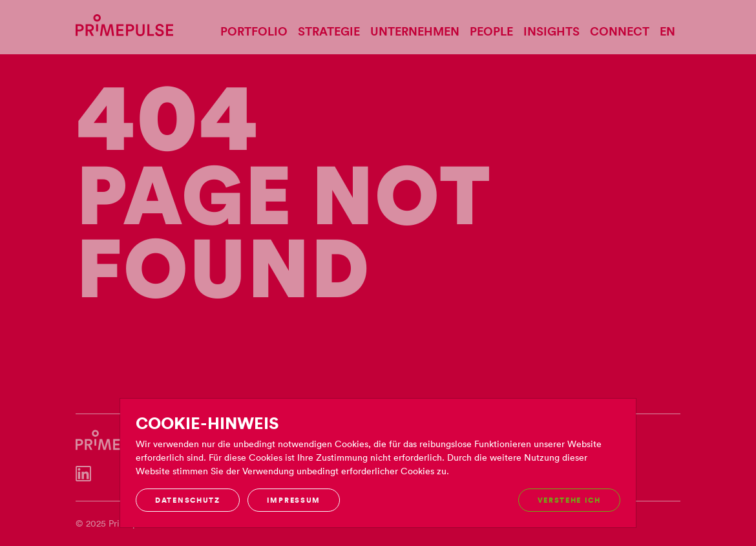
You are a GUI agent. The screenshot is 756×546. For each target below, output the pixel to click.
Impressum (294, 500)
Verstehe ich (569, 500)
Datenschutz (187, 500)
